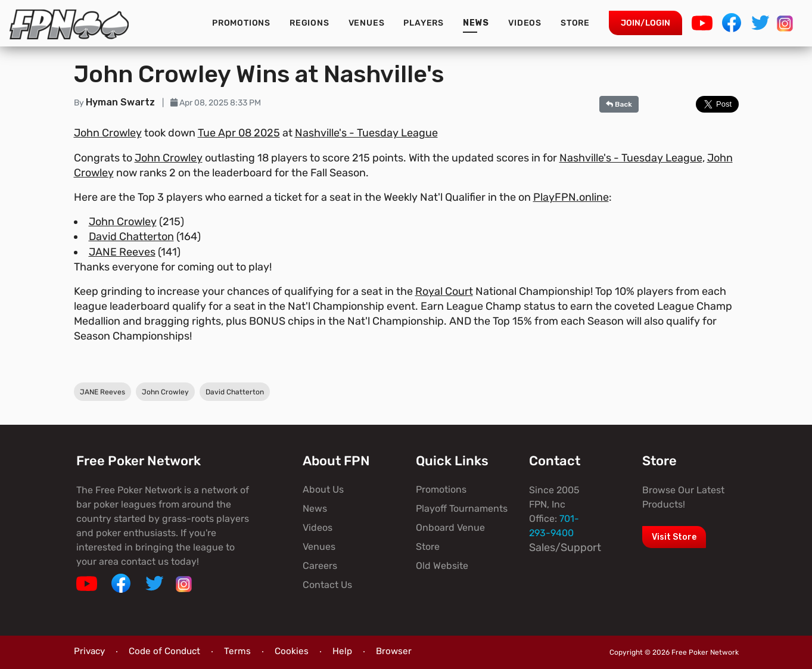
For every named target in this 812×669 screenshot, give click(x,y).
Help (342, 651)
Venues (367, 23)
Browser (394, 651)
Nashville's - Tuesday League (366, 133)
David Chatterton (131, 237)
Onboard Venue (450, 528)
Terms (237, 651)
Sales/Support (565, 547)
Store (575, 23)
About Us (323, 489)
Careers (320, 566)
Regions (309, 23)
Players (424, 23)
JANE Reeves (122, 252)
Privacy (89, 651)
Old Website (442, 566)
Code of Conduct (164, 651)
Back (619, 104)
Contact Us (327, 585)
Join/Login (645, 23)
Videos (525, 23)
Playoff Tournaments (462, 508)
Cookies (292, 651)
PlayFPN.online (571, 197)
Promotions (241, 23)
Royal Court (444, 291)
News (476, 23)
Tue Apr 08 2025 (239, 133)
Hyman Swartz (122, 102)
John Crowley (108, 133)
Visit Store (674, 537)
